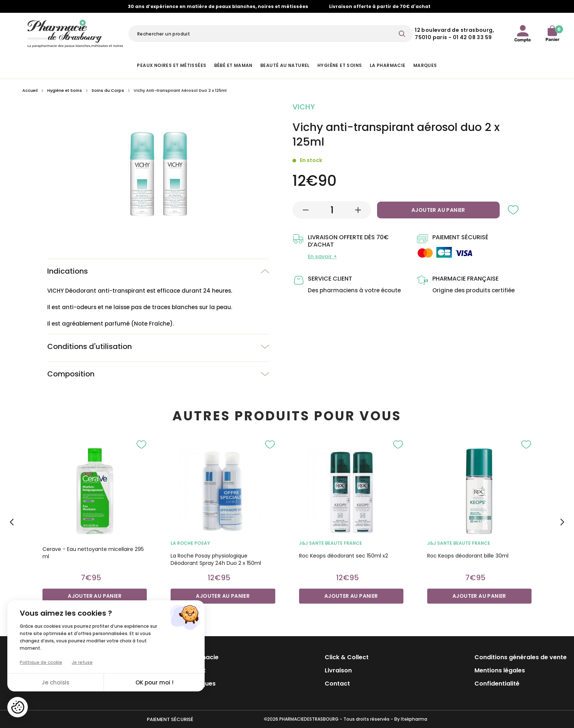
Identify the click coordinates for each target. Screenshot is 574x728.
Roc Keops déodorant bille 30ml (468, 556)
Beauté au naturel (285, 65)
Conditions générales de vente (521, 657)
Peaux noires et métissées (172, 65)
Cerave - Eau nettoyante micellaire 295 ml (93, 553)
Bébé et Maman (233, 65)
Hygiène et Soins (340, 65)
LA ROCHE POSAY (190, 543)
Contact (337, 684)
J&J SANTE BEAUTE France (331, 543)
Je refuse (82, 662)
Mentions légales (500, 670)
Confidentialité (497, 684)
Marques (425, 65)
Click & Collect (347, 657)
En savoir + (322, 256)
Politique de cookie (41, 662)
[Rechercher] (271, 34)
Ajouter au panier (438, 210)
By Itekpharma (411, 719)
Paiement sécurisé (170, 719)
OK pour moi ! (154, 682)
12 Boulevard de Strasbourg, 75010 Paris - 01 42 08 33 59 (454, 34)
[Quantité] (332, 210)
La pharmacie (388, 65)
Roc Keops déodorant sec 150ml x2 (344, 556)
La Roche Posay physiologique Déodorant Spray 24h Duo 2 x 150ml (216, 559)
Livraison (338, 670)
